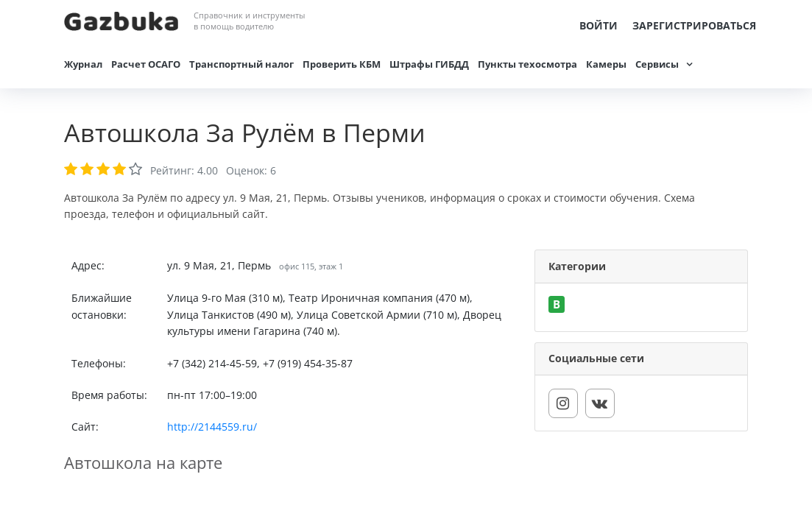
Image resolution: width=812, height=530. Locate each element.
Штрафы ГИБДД (429, 64)
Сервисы (657, 64)
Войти (599, 25)
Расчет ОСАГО (146, 64)
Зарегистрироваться (694, 25)
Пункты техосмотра (527, 64)
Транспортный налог (241, 64)
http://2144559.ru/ (212, 427)
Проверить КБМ (342, 64)
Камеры (606, 64)
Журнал (83, 64)
